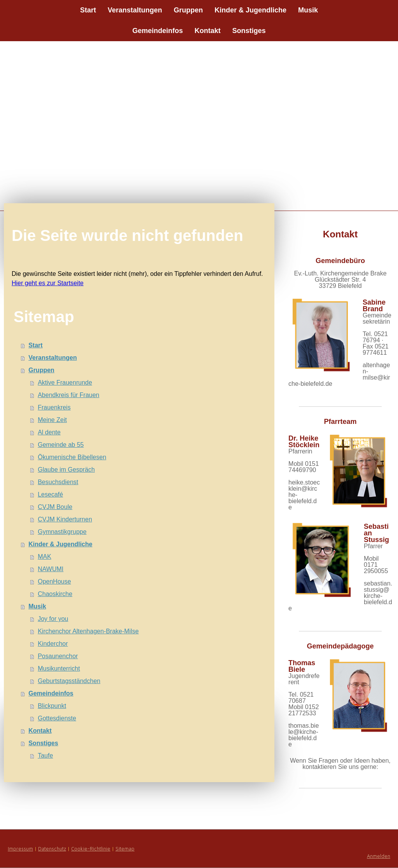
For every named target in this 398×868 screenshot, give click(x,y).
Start (88, 10)
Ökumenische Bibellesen (72, 457)
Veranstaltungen (135, 10)
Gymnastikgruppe (62, 532)
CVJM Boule (55, 507)
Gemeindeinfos (157, 31)
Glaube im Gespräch (66, 470)
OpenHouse (54, 581)
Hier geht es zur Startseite (48, 283)
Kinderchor (53, 644)
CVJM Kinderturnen (65, 519)
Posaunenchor (58, 656)
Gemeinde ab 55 (61, 445)
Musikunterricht (59, 668)
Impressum (20, 849)
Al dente (49, 432)
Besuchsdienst (58, 482)
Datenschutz (52, 849)
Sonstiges (249, 31)
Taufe (45, 756)
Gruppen (188, 10)
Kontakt (208, 31)
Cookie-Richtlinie (91, 849)
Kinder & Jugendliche (250, 10)
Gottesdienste (57, 718)
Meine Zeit (52, 420)
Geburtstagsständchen (69, 681)
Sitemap (125, 849)
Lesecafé (50, 494)
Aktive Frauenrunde (65, 383)
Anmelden (379, 856)
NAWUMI (51, 569)
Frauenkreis (54, 407)
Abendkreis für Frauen (68, 395)
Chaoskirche (55, 594)
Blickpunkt (52, 706)
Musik (308, 10)
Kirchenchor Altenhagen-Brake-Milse (88, 631)
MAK (45, 557)
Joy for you (53, 619)
